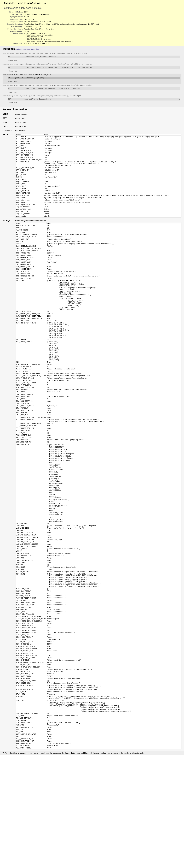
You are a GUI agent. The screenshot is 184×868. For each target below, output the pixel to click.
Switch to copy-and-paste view (27, 51)
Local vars (13, 62)
